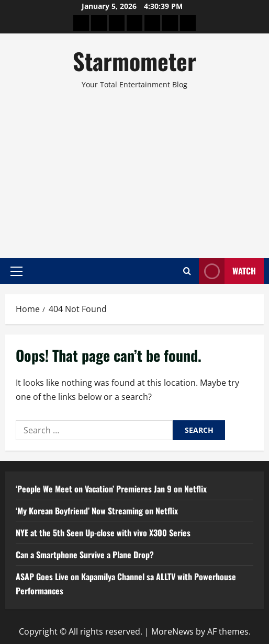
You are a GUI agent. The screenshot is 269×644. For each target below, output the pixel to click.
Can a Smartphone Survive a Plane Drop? (85, 555)
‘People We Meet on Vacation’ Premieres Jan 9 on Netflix (111, 489)
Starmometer (134, 61)
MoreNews (172, 631)
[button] (16, 271)
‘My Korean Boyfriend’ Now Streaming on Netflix (97, 511)
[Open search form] (187, 271)
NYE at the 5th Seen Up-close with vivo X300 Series (103, 533)
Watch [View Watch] (227, 271)
